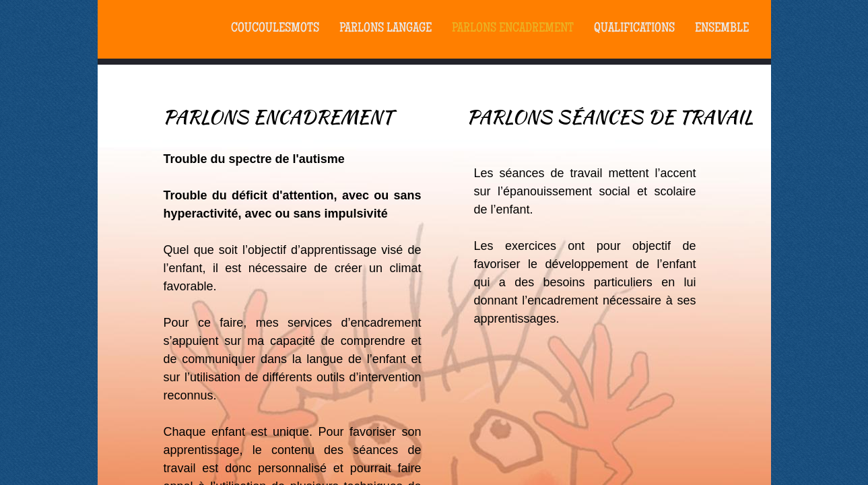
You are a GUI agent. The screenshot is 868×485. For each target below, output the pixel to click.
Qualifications (634, 29)
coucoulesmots (275, 29)
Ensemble (722, 29)
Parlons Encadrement (513, 29)
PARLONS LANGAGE (386, 29)
